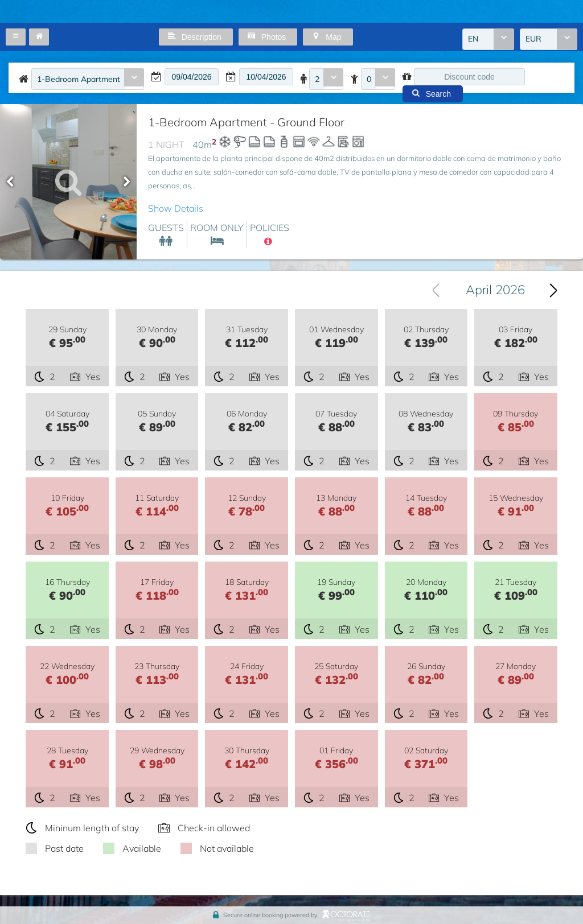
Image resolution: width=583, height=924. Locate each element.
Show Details (176, 208)
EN (473, 39)
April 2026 (495, 290)
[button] (16, 37)
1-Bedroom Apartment (79, 79)
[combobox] (488, 39)
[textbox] (192, 77)
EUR (533, 39)
